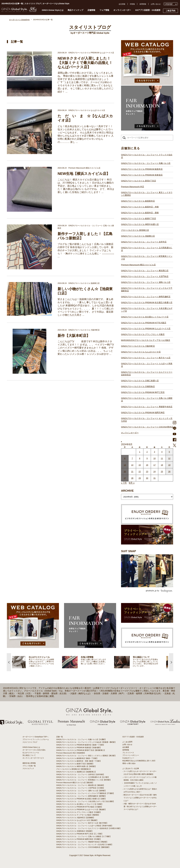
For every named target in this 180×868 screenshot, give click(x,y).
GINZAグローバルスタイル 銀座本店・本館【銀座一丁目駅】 (79, 761)
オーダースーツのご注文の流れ (34, 750)
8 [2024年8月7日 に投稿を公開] (140, 458)
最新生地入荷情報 (29, 763)
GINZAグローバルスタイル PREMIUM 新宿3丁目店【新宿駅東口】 (81, 750)
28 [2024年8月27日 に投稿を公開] (132, 478)
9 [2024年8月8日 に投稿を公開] (147, 458)
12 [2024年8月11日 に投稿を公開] (169, 458)
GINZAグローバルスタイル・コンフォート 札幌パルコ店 (146, 163)
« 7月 (124, 483)
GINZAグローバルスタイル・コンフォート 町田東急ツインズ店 (147, 258)
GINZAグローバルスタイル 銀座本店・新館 (140, 213)
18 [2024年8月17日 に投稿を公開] (162, 465)
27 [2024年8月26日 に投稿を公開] (125, 478)
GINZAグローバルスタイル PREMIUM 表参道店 (142, 175)
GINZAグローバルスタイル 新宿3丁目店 (139, 181)
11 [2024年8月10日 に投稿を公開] (162, 458)
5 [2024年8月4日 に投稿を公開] (169, 452)
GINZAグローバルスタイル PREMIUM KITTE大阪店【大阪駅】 (79, 807)
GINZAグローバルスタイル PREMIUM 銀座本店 (142, 169)
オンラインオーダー (122, 10)
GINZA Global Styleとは (53, 10)
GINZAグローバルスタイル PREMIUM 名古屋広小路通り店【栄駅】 (81, 799)
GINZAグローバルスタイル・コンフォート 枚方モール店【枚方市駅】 (82, 823)
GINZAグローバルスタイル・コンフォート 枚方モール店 (146, 358)
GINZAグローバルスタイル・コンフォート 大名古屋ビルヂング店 (147, 310)
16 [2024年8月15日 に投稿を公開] (147, 465)
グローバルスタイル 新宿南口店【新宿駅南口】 (74, 769)
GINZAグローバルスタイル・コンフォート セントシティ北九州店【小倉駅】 (85, 844)
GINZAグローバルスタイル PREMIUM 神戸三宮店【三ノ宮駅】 (80, 834)
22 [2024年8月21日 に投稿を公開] (140, 472)
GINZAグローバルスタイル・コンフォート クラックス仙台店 (147, 156)
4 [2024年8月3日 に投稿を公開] (162, 452)
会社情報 (122, 4)
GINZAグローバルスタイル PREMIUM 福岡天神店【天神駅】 (79, 839)
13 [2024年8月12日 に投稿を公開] (125, 465)
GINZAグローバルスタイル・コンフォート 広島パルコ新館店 (147, 399)
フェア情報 (104, 10)
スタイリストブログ (30, 742)
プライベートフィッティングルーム (36, 739)
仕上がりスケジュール (31, 753)
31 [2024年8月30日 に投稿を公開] (154, 478)
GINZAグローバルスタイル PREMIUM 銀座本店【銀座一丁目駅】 (80, 745)
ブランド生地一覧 (29, 766)
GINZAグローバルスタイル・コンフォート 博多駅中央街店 (147, 407)
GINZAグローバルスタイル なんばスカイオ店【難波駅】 (77, 820)
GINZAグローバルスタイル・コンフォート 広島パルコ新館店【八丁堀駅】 (84, 836)
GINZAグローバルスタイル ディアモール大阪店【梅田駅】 (78, 815)
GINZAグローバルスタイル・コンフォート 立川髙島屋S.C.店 (147, 249)
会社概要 (126, 747)
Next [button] (171, 662)
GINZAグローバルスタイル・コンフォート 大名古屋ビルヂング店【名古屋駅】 (85, 801)
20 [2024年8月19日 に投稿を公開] (125, 472)
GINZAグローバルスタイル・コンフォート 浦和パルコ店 (146, 282)
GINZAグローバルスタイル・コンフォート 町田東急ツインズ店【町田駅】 (84, 780)
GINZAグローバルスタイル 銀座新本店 (138, 201)
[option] (38, 662)
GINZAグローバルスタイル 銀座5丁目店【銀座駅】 (75, 764)
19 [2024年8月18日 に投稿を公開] (169, 465)
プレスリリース (128, 753)
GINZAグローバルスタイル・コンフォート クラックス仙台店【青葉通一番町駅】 (86, 742)
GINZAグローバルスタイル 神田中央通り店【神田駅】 (76, 766)
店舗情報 (91, 10)
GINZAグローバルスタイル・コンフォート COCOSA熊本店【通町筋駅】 (83, 847)
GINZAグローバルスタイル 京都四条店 (138, 386)
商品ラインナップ (75, 10)
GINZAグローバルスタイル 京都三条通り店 (140, 381)
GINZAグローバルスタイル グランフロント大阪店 (143, 334)
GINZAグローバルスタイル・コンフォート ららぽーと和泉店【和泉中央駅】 (85, 826)
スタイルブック (28, 768)
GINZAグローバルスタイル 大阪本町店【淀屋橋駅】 (76, 818)
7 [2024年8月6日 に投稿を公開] (132, 458)
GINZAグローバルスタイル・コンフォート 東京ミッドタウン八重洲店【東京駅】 (86, 756)
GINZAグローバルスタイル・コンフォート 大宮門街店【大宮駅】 (80, 788)
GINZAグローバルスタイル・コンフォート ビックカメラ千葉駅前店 (147, 289)
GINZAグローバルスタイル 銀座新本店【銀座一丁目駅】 (77, 758)
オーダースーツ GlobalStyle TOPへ (35, 737)
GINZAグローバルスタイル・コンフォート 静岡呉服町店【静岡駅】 (81, 796)
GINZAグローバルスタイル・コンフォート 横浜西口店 (145, 271)
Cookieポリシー (128, 758)
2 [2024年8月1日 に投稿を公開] (147, 452)
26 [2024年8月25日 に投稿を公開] (169, 472)
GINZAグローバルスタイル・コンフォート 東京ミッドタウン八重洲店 (147, 194)
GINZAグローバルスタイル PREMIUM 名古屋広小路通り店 (147, 302)
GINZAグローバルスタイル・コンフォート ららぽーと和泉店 (147, 365)
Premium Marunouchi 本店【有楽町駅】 (71, 753)
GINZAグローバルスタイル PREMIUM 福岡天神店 (143, 413)
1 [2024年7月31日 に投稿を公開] (140, 452)
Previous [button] (9, 662)
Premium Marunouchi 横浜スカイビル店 (138, 265)
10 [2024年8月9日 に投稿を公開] (154, 458)
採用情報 (143, 4)
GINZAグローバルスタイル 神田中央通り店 (140, 224)
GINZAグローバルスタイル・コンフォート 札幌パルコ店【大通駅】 (81, 739)
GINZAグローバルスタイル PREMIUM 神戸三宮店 (143, 392)
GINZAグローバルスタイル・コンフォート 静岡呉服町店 (146, 297)
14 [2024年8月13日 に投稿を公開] (132, 465)
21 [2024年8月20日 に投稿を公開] (132, 472)
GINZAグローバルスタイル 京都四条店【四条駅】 (75, 831)
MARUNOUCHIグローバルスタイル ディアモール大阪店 (146, 340)
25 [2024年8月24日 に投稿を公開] (162, 472)
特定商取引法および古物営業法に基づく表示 (139, 761)
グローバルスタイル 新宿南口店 (135, 230)
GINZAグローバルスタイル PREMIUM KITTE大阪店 (144, 323)
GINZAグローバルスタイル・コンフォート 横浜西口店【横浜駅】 (80, 785)
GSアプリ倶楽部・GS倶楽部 (148, 10)
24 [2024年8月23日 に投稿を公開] (154, 472)
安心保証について (29, 755)
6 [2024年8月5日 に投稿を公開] (125, 458)
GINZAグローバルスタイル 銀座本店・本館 (140, 207)
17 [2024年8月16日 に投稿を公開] (154, 465)
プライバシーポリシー (131, 755)
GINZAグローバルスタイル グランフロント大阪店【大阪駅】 (79, 812)
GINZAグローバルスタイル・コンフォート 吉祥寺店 (144, 242)
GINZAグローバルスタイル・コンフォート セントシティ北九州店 (147, 420)
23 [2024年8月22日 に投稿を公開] (147, 472)
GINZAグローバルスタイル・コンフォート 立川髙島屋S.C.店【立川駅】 (83, 777)
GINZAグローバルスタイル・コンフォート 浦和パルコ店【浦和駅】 (81, 791)
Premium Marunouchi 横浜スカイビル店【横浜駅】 (75, 783)
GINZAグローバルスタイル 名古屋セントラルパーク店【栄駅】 (80, 804)
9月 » (132, 483)
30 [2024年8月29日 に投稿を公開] (147, 478)
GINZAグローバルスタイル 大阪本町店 (138, 346)
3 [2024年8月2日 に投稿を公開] (154, 452)
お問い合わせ (156, 4)
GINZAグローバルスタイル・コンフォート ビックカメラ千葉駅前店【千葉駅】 (85, 793)
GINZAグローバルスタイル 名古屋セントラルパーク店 (145, 317)
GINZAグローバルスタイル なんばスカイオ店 (141, 352)
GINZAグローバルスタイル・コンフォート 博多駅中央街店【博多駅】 (82, 842)
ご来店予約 (170, 11)
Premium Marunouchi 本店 (133, 187)
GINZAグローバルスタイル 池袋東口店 (138, 236)
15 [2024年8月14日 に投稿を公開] (140, 465)
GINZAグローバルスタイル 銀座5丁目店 (139, 218)
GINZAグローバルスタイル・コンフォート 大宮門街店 (145, 276)
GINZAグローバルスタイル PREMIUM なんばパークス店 (146, 329)
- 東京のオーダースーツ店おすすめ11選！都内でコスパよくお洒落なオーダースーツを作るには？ (139, 798)
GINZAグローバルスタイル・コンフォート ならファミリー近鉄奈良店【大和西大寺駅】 (89, 828)
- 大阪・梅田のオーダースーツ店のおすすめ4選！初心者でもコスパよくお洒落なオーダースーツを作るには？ (139, 806)
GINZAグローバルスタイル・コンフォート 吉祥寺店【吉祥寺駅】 (80, 774)
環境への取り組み (129, 763)
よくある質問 (127, 742)
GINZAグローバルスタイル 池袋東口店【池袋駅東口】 (76, 772)
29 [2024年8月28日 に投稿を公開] (140, 478)
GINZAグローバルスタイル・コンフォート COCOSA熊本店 (147, 427)
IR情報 (132, 4)
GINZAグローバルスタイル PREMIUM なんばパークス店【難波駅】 (81, 809)
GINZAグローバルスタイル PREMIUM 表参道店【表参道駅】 (79, 747)
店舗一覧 (60, 737)
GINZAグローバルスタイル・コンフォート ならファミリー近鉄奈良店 (147, 373)
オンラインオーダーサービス (33, 758)
